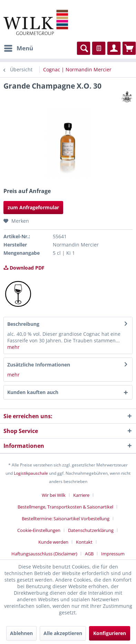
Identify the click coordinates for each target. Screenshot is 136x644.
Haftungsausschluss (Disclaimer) (44, 554)
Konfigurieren (110, 633)
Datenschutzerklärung (91, 530)
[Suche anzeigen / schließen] (84, 48)
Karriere (81, 495)
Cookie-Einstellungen (39, 530)
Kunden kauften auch (33, 392)
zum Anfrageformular (33, 207)
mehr (13, 347)
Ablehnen (21, 633)
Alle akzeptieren (63, 633)
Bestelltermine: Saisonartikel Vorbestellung (66, 519)
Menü (19, 47)
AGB (89, 554)
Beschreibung (23, 324)
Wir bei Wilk (54, 495)
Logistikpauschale (31, 473)
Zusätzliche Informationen (39, 365)
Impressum (113, 554)
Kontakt (84, 542)
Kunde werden (53, 542)
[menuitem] (18, 48)
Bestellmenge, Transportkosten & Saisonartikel (65, 507)
